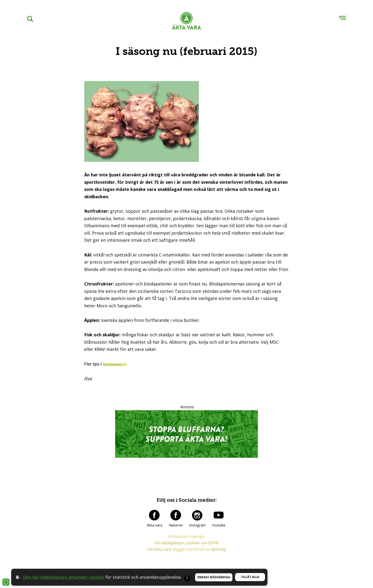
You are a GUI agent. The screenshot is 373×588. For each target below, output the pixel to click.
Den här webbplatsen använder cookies (64, 577)
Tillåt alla (250, 577)
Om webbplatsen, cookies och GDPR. (187, 543)
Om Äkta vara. (160, 549)
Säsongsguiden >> (115, 365)
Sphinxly (218, 549)
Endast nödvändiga (214, 577)
